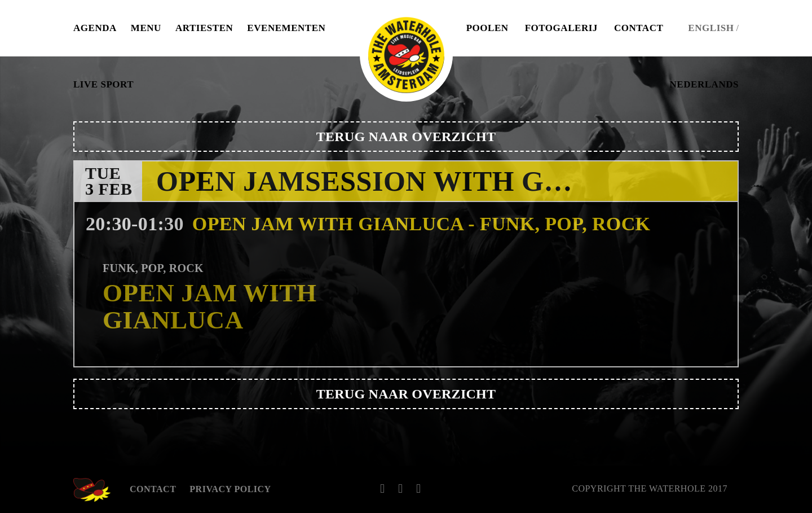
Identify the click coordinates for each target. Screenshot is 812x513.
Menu (146, 28)
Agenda (95, 28)
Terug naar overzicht (406, 137)
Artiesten (204, 28)
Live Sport (103, 84)
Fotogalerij (561, 28)
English (711, 28)
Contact (639, 28)
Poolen (487, 28)
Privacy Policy (230, 489)
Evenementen (286, 28)
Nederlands (704, 84)
